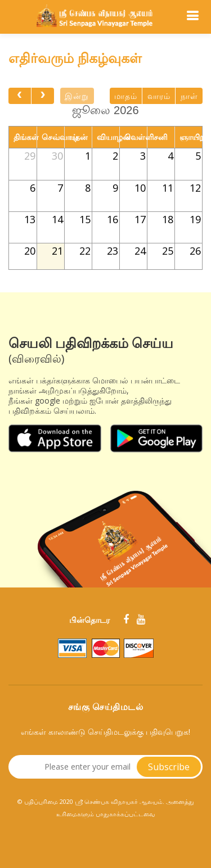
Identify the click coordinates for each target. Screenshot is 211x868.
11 (168, 188)
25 (168, 251)
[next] (43, 96)
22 (85, 251)
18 (168, 219)
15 (85, 219)
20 (30, 251)
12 (195, 188)
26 (195, 251)
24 (140, 251)
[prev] (20, 96)
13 (30, 219)
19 (195, 219)
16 (113, 219)
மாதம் (126, 96)
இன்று (77, 96)
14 (57, 219)
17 (140, 219)
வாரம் (159, 96)
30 (57, 156)
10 (140, 188)
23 (113, 251)
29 (30, 156)
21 (57, 251)
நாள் (189, 96)
